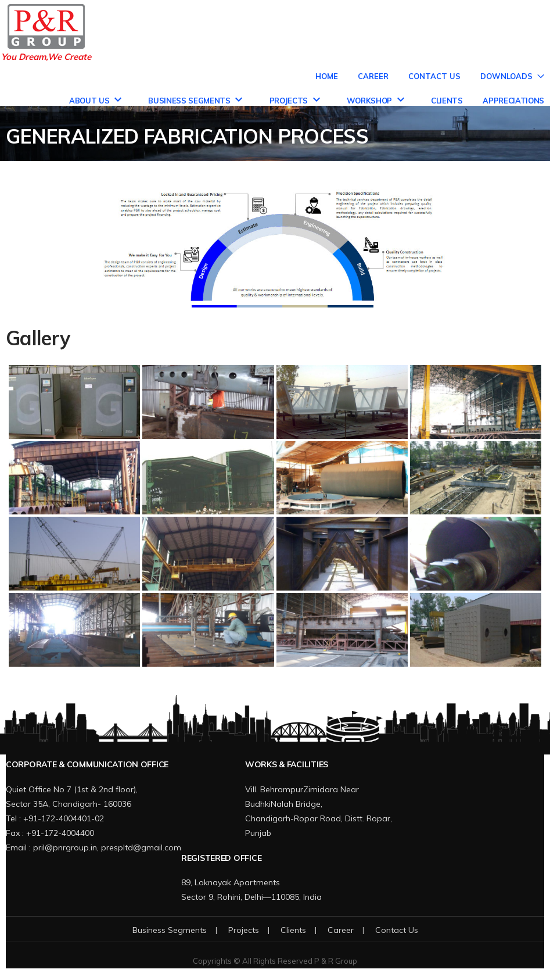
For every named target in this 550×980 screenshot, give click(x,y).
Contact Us (434, 76)
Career (373, 76)
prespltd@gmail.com (141, 847)
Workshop (369, 101)
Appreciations (513, 101)
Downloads (506, 76)
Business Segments (189, 101)
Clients (447, 101)
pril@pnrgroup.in (65, 847)
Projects (289, 101)
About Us (89, 101)
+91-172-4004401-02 (64, 818)
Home (327, 76)
